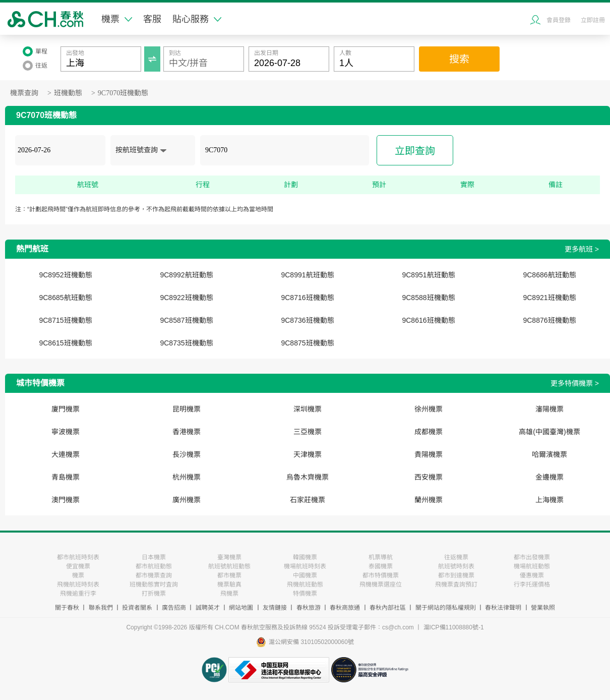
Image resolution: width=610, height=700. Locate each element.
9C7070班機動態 (123, 93)
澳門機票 (66, 500)
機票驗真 (229, 585)
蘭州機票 (429, 500)
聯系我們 (101, 608)
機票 (117, 19)
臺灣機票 (229, 557)
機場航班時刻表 (305, 566)
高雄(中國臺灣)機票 (549, 432)
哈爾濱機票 (550, 454)
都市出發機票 (532, 557)
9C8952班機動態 (65, 275)
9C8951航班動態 (428, 275)
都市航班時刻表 (78, 557)
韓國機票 (305, 557)
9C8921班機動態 (549, 298)
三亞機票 (308, 432)
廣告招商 (174, 608)
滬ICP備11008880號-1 (454, 627)
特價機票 (305, 594)
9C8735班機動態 (186, 343)
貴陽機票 (429, 454)
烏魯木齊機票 (308, 477)
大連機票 (66, 454)
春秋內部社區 (388, 608)
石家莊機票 (308, 500)
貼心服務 (197, 19)
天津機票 (308, 454)
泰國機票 (381, 566)
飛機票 (229, 594)
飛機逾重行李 (78, 594)
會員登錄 (559, 20)
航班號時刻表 (456, 566)
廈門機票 (66, 409)
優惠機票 (532, 575)
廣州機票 (187, 500)
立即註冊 (593, 20)
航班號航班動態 (229, 566)
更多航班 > (582, 249)
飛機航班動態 (305, 585)
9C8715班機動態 (65, 320)
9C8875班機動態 (307, 343)
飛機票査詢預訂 (456, 585)
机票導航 (381, 557)
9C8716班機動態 (307, 298)
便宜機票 (78, 566)
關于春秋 (67, 608)
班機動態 (68, 93)
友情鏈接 (275, 608)
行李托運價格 (532, 585)
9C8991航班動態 (307, 275)
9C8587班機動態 (186, 320)
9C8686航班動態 (549, 275)
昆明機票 (187, 409)
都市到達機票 (456, 575)
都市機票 (229, 575)
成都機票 (429, 432)
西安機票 (429, 477)
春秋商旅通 (345, 608)
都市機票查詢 (154, 575)
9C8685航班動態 (65, 298)
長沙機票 (187, 454)
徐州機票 (429, 409)
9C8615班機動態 (65, 343)
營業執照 (543, 608)
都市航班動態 (154, 566)
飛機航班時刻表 (78, 585)
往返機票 (456, 557)
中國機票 (305, 575)
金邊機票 (550, 477)
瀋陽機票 (550, 409)
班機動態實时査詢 (154, 585)
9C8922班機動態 (186, 298)
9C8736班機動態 (307, 320)
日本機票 (154, 557)
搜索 (459, 59)
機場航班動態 (532, 566)
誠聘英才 (208, 608)
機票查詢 (24, 93)
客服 (152, 19)
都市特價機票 (381, 575)
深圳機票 (308, 409)
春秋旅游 (309, 608)
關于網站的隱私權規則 (446, 608)
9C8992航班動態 (186, 275)
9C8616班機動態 (428, 320)
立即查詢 (415, 151)
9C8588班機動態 (428, 298)
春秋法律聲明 (503, 608)
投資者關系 (137, 608)
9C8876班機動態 (549, 320)
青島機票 (66, 477)
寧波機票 (66, 432)
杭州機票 (187, 477)
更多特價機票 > (575, 383)
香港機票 (187, 432)
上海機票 (550, 500)
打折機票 (154, 594)
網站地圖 (241, 608)
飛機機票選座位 (381, 585)
